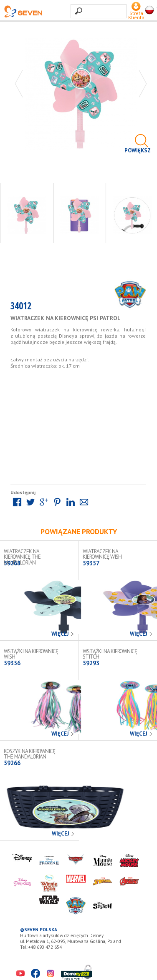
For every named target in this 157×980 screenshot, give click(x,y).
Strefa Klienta (136, 13)
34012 (21, 307)
